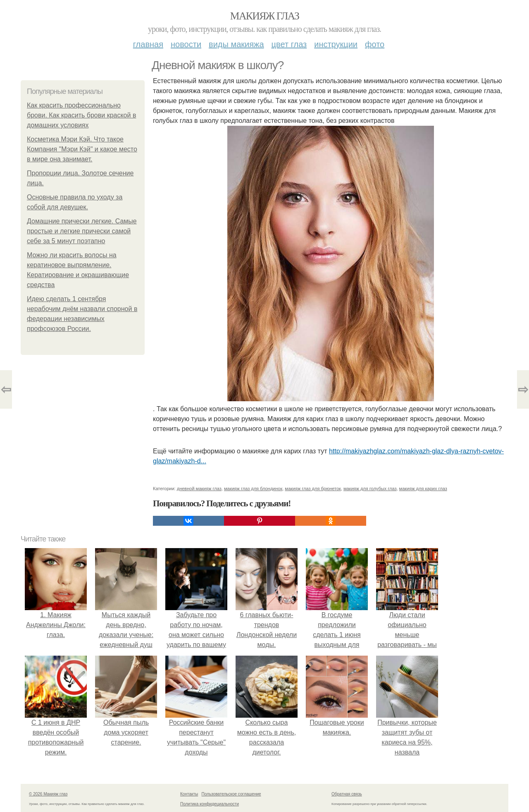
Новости (186, 44)
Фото (375, 44)
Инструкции (336, 44)
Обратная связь (347, 794)
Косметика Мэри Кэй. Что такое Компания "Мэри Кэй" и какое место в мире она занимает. (82, 149)
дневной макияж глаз (199, 489)
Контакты (189, 794)
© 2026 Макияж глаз (48, 794)
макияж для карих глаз (423, 489)
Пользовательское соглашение (231, 794)
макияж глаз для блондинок (253, 489)
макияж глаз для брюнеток (313, 489)
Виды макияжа (236, 44)
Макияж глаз (265, 16)
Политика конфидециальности (210, 804)
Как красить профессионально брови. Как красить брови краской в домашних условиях (81, 115)
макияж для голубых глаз (370, 489)
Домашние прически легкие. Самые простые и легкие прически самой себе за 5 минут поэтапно (82, 231)
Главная (148, 44)
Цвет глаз (289, 44)
